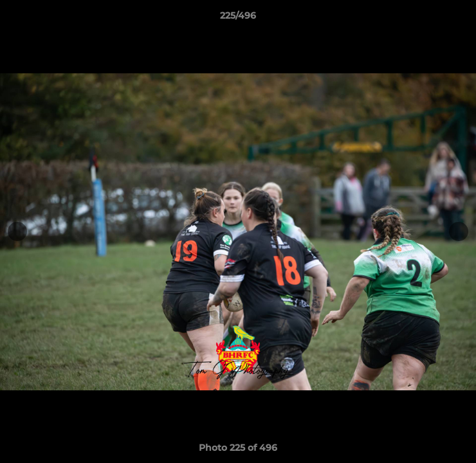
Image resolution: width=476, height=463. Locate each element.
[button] (461, 19)
